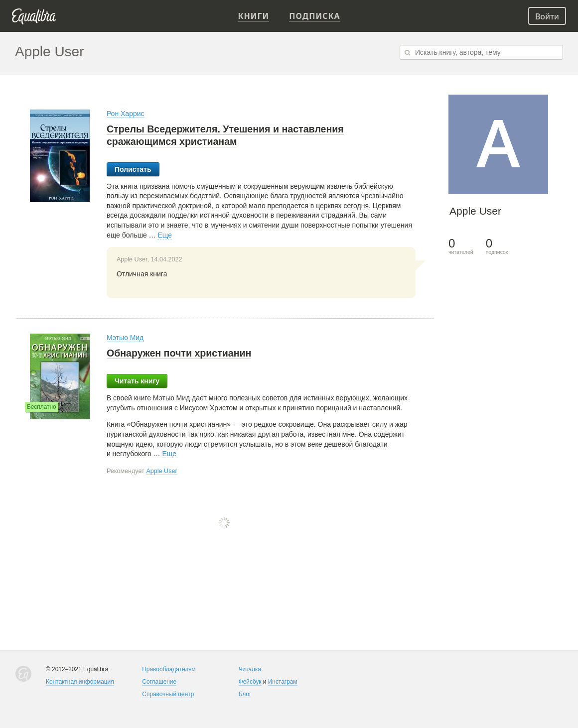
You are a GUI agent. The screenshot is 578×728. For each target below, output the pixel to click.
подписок (497, 246)
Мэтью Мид (125, 338)
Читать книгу (137, 381)
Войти (547, 16)
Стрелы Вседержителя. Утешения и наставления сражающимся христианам (225, 135)
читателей (461, 246)
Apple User (161, 471)
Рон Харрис (126, 114)
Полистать (133, 169)
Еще (165, 235)
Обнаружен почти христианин (179, 353)
